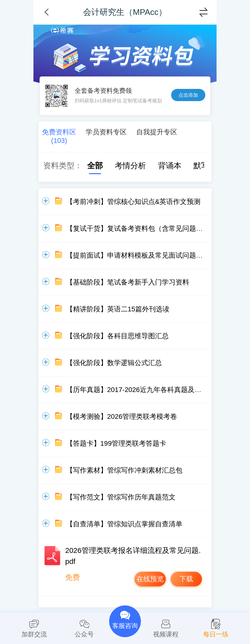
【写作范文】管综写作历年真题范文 (121, 497)
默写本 (200, 166)
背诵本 (165, 166)
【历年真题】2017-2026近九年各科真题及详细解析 (144, 390)
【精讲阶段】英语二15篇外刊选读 (118, 309)
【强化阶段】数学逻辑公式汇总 (114, 363)
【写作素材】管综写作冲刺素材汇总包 (124, 470)
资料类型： (63, 166)
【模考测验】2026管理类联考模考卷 (122, 417)
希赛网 (62, 30)
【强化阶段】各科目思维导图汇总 (117, 336)
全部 (90, 166)
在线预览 (150, 579)
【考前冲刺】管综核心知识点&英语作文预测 (133, 202)
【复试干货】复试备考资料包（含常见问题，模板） (145, 228)
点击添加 (188, 95)
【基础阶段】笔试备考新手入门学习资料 (128, 282)
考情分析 (125, 166)
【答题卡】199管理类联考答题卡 (116, 443)
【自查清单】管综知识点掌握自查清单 (124, 524)
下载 (186, 579)
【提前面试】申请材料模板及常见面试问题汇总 (138, 255)
